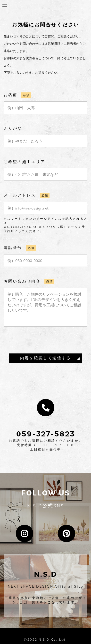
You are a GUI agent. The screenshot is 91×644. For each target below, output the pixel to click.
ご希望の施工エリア (24, 162)
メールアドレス (20, 195)
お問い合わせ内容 (22, 281)
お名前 (11, 95)
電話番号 (13, 247)
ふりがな (13, 128)
